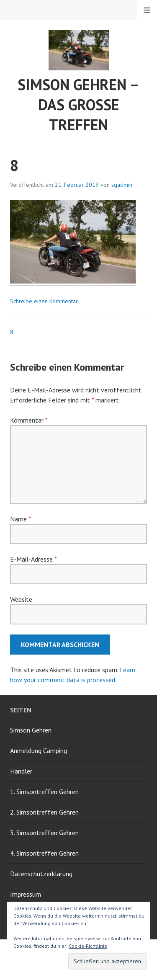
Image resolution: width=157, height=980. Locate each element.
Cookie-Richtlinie (88, 946)
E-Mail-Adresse (33, 559)
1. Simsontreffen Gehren (44, 792)
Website (21, 599)
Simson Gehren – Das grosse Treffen (78, 104)
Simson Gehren (31, 730)
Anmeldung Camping (39, 750)
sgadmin (122, 185)
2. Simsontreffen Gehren (44, 812)
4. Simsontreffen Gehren (44, 853)
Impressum (26, 894)
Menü (147, 10)
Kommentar (29, 420)
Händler (21, 771)
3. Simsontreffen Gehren (44, 833)
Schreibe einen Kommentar (44, 301)
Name (20, 519)
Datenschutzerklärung (41, 874)
